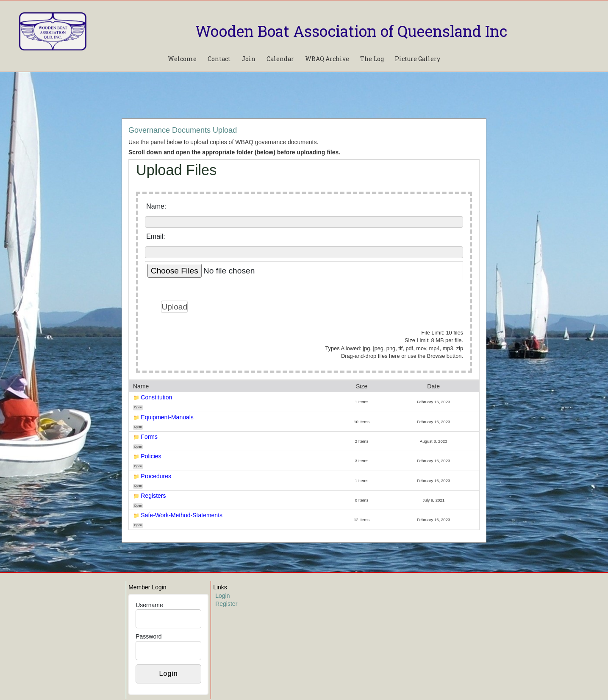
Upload (174, 307)
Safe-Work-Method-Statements (182, 515)
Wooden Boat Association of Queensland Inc (351, 31)
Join (248, 59)
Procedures (156, 476)
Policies (151, 456)
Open (138, 407)
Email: (155, 236)
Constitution (156, 397)
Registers (153, 496)
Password (149, 636)
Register (226, 604)
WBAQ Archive (327, 59)
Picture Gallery (418, 59)
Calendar (280, 59)
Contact (219, 59)
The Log (372, 59)
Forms (149, 437)
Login (222, 596)
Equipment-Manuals (167, 417)
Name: (156, 206)
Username (149, 605)
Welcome (182, 59)
